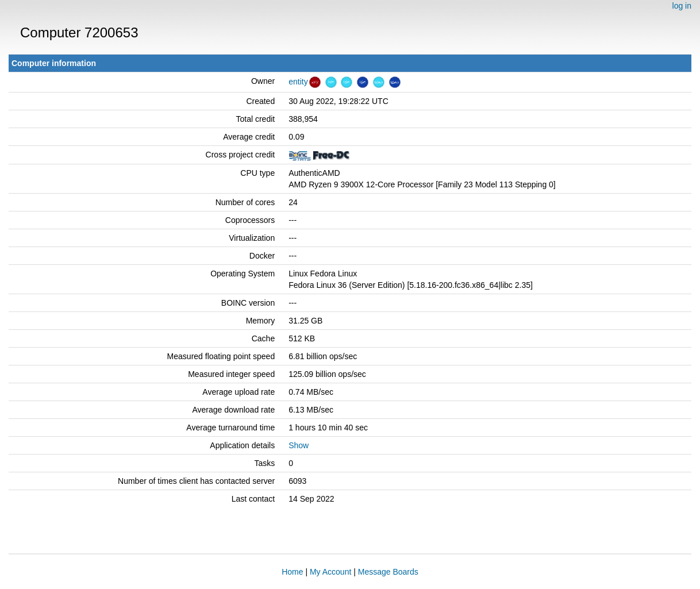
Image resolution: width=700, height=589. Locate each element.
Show (299, 445)
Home (292, 572)
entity (298, 82)
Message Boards (388, 572)
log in (682, 6)
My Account (330, 572)
